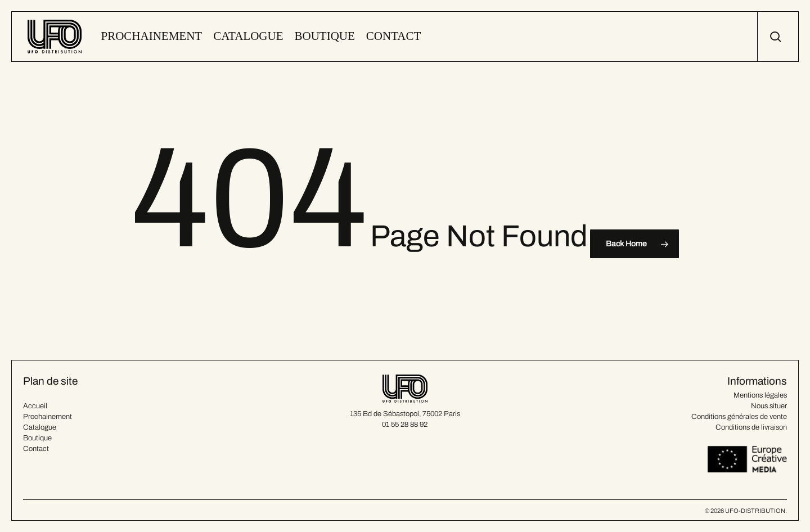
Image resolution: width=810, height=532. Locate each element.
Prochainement (48, 417)
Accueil (35, 406)
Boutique (37, 438)
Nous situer (769, 406)
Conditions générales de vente (739, 417)
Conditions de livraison (751, 427)
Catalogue (40, 427)
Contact (36, 449)
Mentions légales (760, 395)
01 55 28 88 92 (405, 425)
